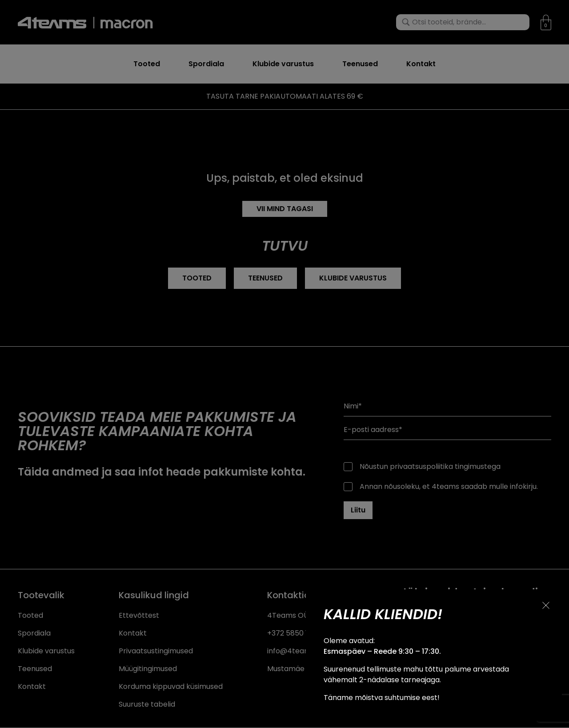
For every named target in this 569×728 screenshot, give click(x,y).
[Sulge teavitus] (546, 605)
